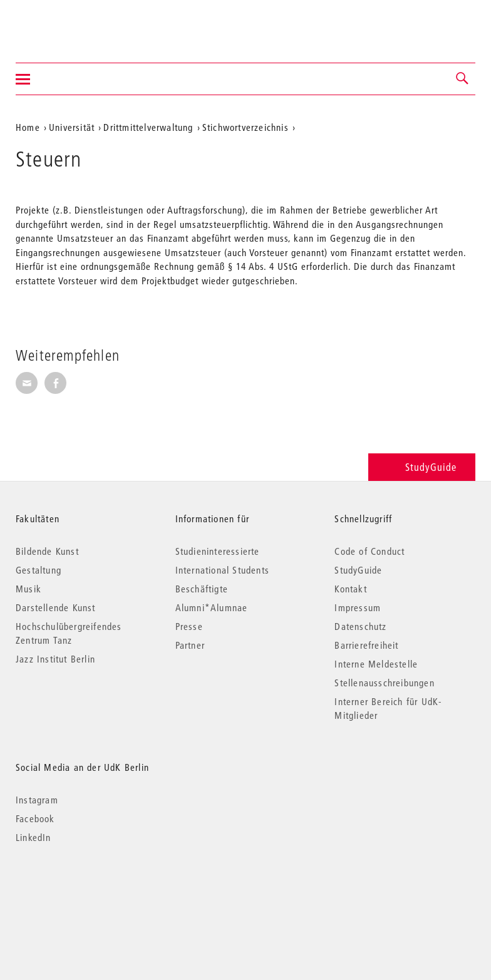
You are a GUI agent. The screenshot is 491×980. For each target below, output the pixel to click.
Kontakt (350, 589)
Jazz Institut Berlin (55, 659)
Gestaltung (39, 570)
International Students (222, 570)
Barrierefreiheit (366, 645)
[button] (463, 79)
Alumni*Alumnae (212, 607)
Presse (189, 626)
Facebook (35, 818)
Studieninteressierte (218, 551)
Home (28, 127)
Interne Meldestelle (376, 664)
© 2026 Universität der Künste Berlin (81, 890)
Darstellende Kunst (56, 607)
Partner (190, 645)
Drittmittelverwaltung (148, 127)
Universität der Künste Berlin (65, 23)
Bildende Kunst (47, 551)
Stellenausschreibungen (384, 683)
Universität (72, 127)
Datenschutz (360, 626)
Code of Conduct (370, 551)
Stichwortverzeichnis (246, 127)
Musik (28, 589)
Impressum (358, 607)
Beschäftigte (202, 589)
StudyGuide (422, 467)
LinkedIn (34, 837)
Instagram (37, 800)
